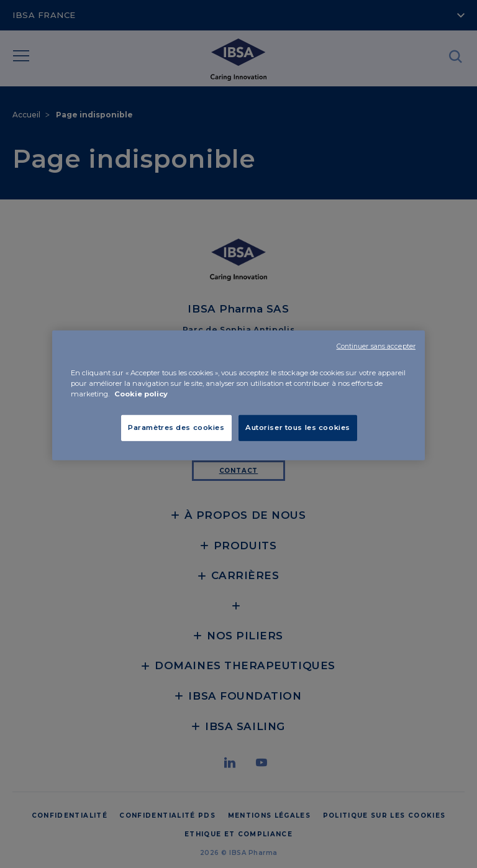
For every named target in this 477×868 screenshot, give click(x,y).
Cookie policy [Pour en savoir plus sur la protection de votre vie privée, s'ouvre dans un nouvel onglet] (141, 394)
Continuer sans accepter (376, 346)
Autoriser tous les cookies (298, 427)
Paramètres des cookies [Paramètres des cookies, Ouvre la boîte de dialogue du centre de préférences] (176, 427)
